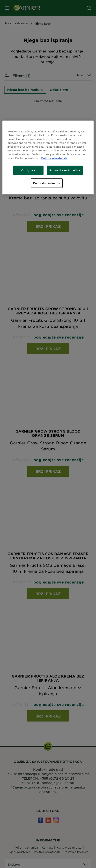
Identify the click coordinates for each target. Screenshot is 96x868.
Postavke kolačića (47, 183)
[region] (48, 158)
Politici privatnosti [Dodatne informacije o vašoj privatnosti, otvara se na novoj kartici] (54, 158)
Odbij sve (28, 170)
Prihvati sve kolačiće (65, 170)
